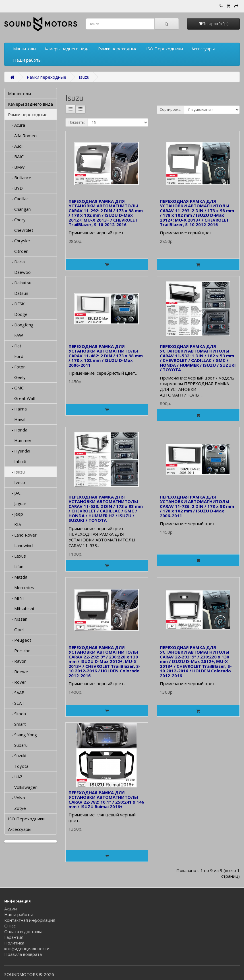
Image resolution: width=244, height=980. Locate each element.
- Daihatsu (20, 283)
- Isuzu (16, 472)
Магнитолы (25, 49)
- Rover (17, 682)
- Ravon (17, 661)
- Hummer (20, 440)
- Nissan (18, 619)
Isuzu (84, 77)
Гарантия (14, 937)
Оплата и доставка (23, 931)
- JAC (14, 493)
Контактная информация (30, 920)
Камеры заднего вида (67, 49)
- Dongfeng (21, 325)
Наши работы (27, 60)
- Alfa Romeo (22, 135)
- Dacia (16, 262)
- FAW (15, 335)
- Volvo (16, 798)
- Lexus (17, 556)
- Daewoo (19, 272)
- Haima (17, 409)
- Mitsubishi (21, 608)
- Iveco (16, 482)
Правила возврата (23, 954)
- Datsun (18, 293)
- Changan (19, 209)
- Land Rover (22, 535)
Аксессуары (203, 49)
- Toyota (18, 766)
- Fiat (15, 346)
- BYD (15, 188)
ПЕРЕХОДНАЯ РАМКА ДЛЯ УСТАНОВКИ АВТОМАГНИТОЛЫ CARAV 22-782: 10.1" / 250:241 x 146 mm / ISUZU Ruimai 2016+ (106, 800)
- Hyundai (19, 451)
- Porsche (19, 650)
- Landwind (20, 545)
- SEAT (16, 703)
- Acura (16, 125)
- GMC (16, 388)
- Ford (16, 356)
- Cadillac (18, 199)
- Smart (17, 724)
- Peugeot (20, 640)
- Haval (17, 419)
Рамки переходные (118, 49)
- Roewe (18, 672)
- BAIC (16, 157)
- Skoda (17, 714)
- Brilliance (20, 178)
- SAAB (16, 693)
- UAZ (15, 777)
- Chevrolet (21, 230)
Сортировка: (170, 110)
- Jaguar (17, 503)
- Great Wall (21, 398)
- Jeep (15, 514)
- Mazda (18, 577)
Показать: (77, 122)
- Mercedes (21, 587)
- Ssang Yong (22, 735)
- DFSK (16, 304)
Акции (11, 909)
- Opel (16, 629)
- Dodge (18, 314)
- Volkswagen (23, 787)
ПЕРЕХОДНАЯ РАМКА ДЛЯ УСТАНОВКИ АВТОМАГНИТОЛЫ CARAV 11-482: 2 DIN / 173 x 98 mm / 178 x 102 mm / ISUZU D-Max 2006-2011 (106, 356)
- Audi (15, 146)
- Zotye (17, 808)
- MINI (16, 598)
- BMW (16, 167)
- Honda (18, 430)
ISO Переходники (165, 49)
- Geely (17, 377)
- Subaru (18, 745)
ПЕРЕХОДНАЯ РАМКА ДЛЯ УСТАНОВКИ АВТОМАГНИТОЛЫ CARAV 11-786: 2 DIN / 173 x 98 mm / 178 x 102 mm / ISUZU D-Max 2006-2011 (197, 506)
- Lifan (16, 566)
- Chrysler (19, 241)
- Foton (17, 367)
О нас (10, 926)
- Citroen (18, 251)
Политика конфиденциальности (27, 946)
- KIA (15, 524)
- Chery (17, 220)
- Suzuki (17, 756)
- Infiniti (17, 461)
